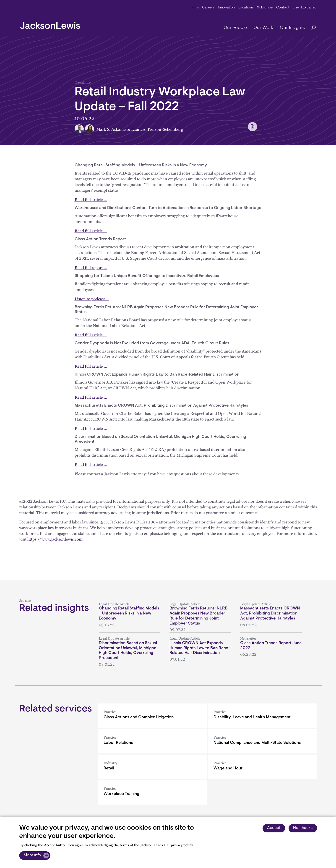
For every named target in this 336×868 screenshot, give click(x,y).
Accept (274, 828)
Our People (235, 28)
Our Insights (292, 28)
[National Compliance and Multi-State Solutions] (262, 741)
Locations (246, 8)
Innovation (227, 8)
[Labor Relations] (152, 741)
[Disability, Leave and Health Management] (262, 716)
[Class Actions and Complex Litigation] (152, 716)
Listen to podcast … (92, 299)
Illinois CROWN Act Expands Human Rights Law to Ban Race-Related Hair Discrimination (200, 648)
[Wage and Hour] (262, 767)
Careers (208, 8)
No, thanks (303, 828)
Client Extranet (304, 8)
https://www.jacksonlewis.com (55, 539)
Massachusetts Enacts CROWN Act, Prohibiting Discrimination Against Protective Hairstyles (270, 613)
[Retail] (152, 767)
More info (32, 855)
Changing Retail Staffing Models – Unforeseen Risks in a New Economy (129, 613)
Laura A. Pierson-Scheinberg (157, 129)
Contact (283, 8)
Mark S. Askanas (111, 129)
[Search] (311, 28)
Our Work (263, 28)
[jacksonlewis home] (50, 24)
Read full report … (91, 267)
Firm (195, 8)
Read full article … (91, 199)
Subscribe (265, 8)
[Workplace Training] (152, 792)
